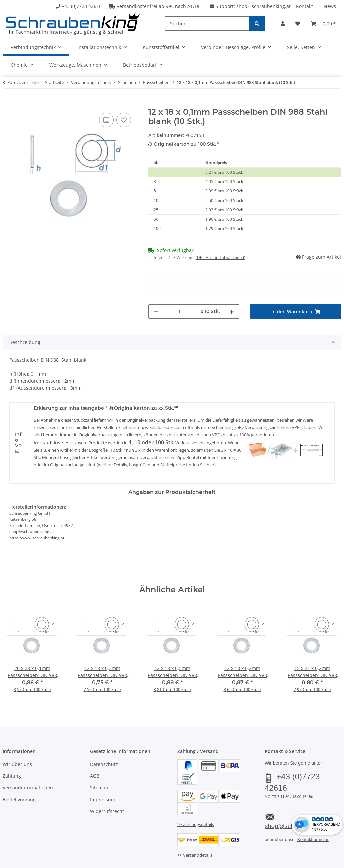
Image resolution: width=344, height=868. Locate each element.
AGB (95, 748)
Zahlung (12, 748)
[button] (283, 23)
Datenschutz (104, 737)
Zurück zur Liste (23, 82)
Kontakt (304, 6)
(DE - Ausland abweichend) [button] (220, 257)
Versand (85, 843)
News (330, 6)
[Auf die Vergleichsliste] (106, 120)
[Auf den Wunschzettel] (124, 120)
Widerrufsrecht (107, 784)
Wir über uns (17, 737)
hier (210, 437)
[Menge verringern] (156, 284)
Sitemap (99, 760)
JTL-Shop (312, 860)
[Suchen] (207, 23)
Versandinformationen (28, 760)
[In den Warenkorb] (8, 104)
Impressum (103, 772)
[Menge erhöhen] (232, 284)
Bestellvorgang (19, 772)
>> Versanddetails (195, 828)
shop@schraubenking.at (263, 6)
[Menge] (180, 284)
